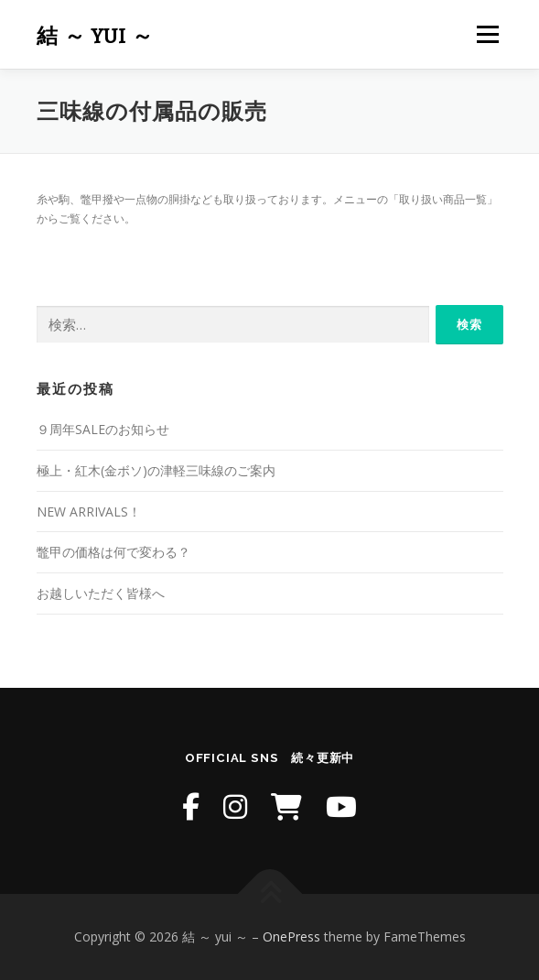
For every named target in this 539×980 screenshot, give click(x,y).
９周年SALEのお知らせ (103, 429)
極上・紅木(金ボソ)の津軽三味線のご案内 (156, 470)
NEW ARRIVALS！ (89, 512)
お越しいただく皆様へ (101, 593)
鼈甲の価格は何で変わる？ (113, 552)
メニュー (487, 34)
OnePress (291, 936)
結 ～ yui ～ (95, 36)
